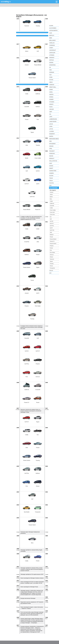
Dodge (51, 62)
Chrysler (52, 53)
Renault (52, 158)
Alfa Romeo (53, 28)
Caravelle (52, 206)
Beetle (51, 197)
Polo (51, 250)
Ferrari (52, 72)
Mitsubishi (52, 144)
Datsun (52, 60)
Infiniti (51, 104)
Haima (51, 90)
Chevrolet (53, 50)
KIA (50, 114)
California (52, 203)
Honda (51, 97)
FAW (50, 70)
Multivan (52, 235)
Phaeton (52, 246)
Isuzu (51, 107)
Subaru (52, 173)
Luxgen (52, 131)
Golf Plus (52, 226)
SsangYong (53, 171)
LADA (51, 117)
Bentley (52, 35)
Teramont (52, 259)
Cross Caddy (53, 210)
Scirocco (52, 255)
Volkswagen (53, 188)
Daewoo (52, 58)
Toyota (51, 183)
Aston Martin (53, 31)
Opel (51, 149)
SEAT (51, 163)
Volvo (51, 271)
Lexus (51, 124)
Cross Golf (52, 212)
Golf (51, 219)
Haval (51, 92)
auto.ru (6, 2)
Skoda (51, 166)
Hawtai (51, 94)
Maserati (52, 134)
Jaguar (52, 109)
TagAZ (51, 178)
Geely (51, 82)
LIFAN (51, 126)
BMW (51, 38)
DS (50, 67)
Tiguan (51, 261)
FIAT (50, 75)
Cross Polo (52, 215)
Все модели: (53, 190)
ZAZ (50, 273)
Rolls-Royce (53, 161)
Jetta (51, 232)
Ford (51, 77)
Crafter (51, 208)
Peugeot (52, 151)
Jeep (51, 112)
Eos (51, 217)
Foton (51, 80)
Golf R (51, 228)
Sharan (51, 257)
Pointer (51, 248)
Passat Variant (53, 244)
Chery (51, 48)
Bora (51, 199)
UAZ (50, 185)
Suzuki (51, 176)
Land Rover (53, 122)
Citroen (52, 55)
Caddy (51, 201)
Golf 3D (51, 221)
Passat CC (52, 241)
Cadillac (52, 43)
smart (51, 168)
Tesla (51, 181)
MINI (50, 141)
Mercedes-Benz (54, 139)
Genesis (52, 85)
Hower (51, 99)
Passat (51, 237)
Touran (51, 266)
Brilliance (52, 40)
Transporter (52, 268)
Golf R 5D (52, 230)
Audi (51, 33)
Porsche (52, 153)
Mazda (51, 136)
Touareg (52, 264)
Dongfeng (52, 65)
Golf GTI (52, 223)
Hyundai (52, 102)
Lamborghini (53, 119)
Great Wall (53, 87)
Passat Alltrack (53, 239)
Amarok (52, 192)
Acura (51, 26)
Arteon (51, 194)
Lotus (51, 129)
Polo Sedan (52, 252)
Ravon (51, 156)
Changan (52, 45)
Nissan (51, 146)
